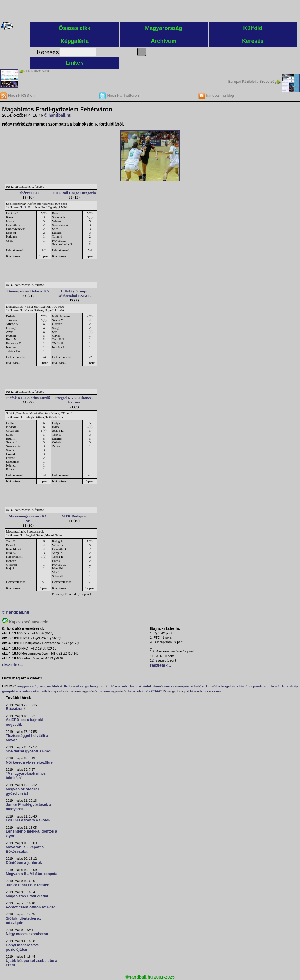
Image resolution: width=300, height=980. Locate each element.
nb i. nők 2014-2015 (151, 691)
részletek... (13, 665)
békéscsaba (120, 686)
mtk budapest (51, 691)
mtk (65, 691)
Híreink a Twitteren (119, 95)
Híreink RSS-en (17, 95)
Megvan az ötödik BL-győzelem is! (25, 791)
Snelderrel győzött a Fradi (29, 751)
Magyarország (164, 28)
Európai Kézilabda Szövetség (252, 82)
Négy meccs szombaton (27, 934)
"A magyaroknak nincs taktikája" (26, 776)
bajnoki (135, 686)
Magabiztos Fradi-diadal (27, 896)
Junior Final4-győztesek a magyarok (29, 807)
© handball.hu (58, 115)
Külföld (253, 28)
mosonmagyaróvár (83, 691)
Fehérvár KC (28, 193)
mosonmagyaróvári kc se (117, 691)
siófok (147, 686)
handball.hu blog (216, 95)
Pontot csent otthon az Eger (30, 907)
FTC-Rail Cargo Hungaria (74, 193)
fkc (107, 686)
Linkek (75, 63)
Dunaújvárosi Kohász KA (28, 291)
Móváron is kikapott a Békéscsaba (25, 849)
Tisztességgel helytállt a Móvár (27, 738)
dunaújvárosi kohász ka (191, 686)
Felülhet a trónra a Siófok (28, 820)
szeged (172, 691)
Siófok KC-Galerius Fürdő (28, 398)
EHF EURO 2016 (37, 71)
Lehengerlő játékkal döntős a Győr (31, 834)
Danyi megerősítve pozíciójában (22, 947)
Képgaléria (75, 41)
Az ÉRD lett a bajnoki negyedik (24, 722)
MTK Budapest (74, 516)
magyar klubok (51, 686)
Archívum (164, 41)
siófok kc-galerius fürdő (229, 686)
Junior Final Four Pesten (28, 885)
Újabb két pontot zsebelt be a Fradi (31, 963)
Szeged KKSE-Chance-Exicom (74, 400)
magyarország (28, 686)
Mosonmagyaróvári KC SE (28, 518)
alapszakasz (258, 686)
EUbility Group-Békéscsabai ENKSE (74, 293)
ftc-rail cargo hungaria (86, 686)
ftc (66, 686)
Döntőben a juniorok (24, 863)
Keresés (253, 41)
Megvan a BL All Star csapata (32, 874)
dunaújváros (162, 686)
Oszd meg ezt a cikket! (22, 678)
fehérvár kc (277, 686)
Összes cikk (74, 28)
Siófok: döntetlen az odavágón (23, 921)
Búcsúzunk (16, 709)
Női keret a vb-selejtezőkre (29, 762)
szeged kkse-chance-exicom (200, 691)
